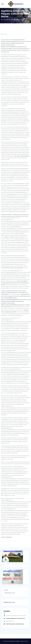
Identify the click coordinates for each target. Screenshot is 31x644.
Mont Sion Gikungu (15, 641)
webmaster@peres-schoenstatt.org (15, 618)
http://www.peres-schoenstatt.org (15, 624)
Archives (6, 590)
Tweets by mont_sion (9, 602)
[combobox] (15, 593)
